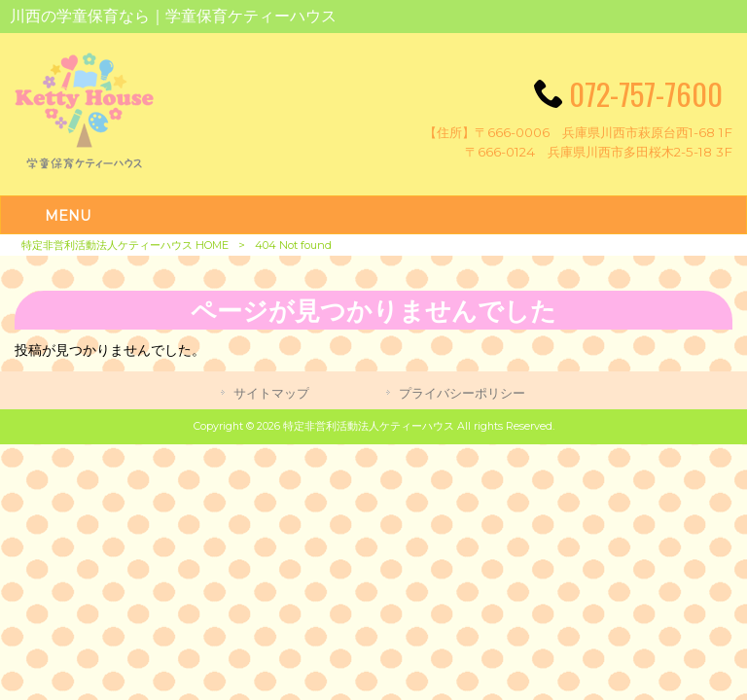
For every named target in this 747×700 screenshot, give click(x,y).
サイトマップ (271, 393)
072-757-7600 (646, 93)
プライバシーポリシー (462, 393)
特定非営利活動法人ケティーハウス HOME (125, 245)
